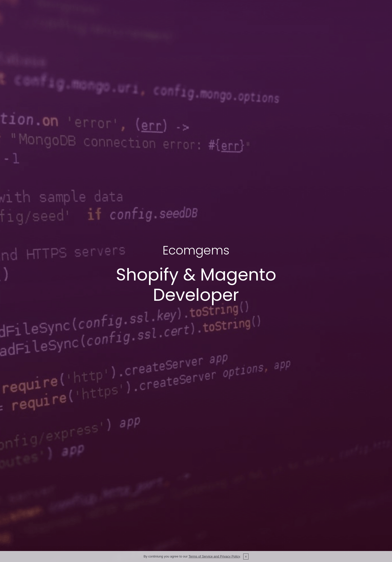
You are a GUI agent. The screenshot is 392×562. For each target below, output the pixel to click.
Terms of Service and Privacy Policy (214, 556)
